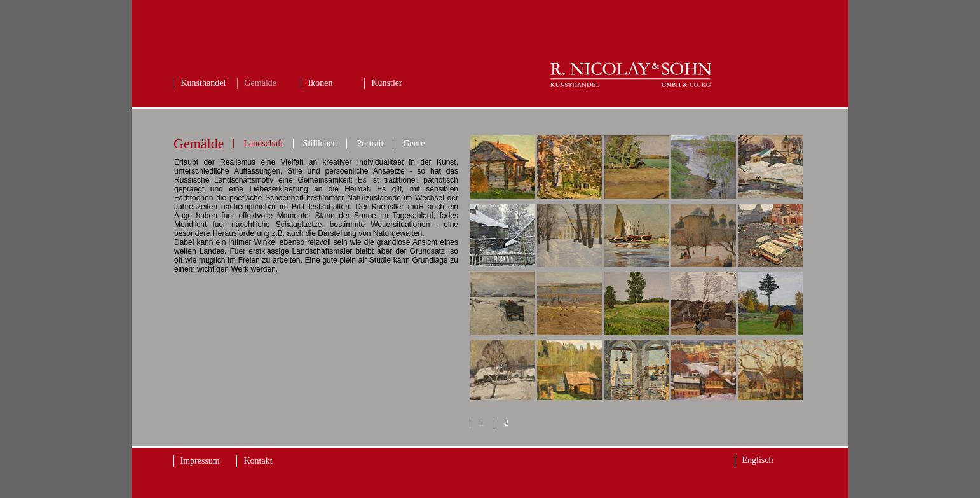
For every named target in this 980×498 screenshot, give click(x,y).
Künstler (387, 83)
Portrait (370, 143)
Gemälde (261, 83)
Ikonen (321, 83)
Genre (414, 143)
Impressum (200, 461)
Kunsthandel (204, 83)
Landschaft (263, 143)
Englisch (758, 460)
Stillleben (320, 143)
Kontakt (258, 461)
